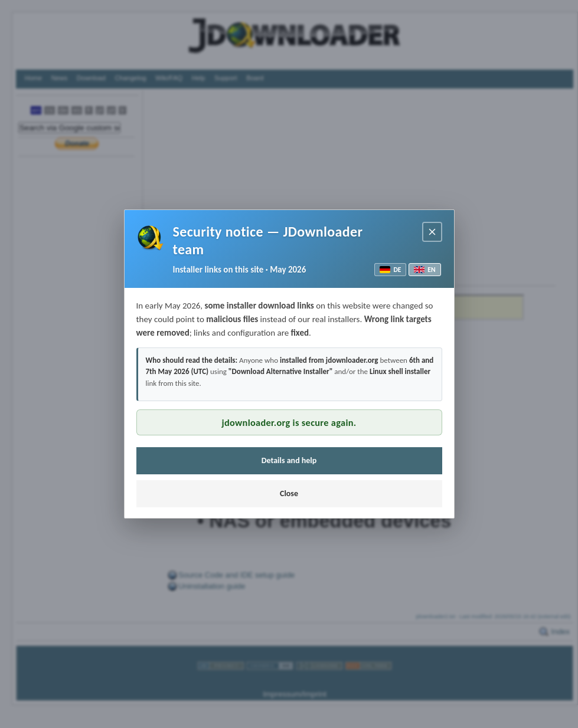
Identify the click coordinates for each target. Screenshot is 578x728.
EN (424, 270)
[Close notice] (432, 232)
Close (289, 493)
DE (390, 270)
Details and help (289, 460)
